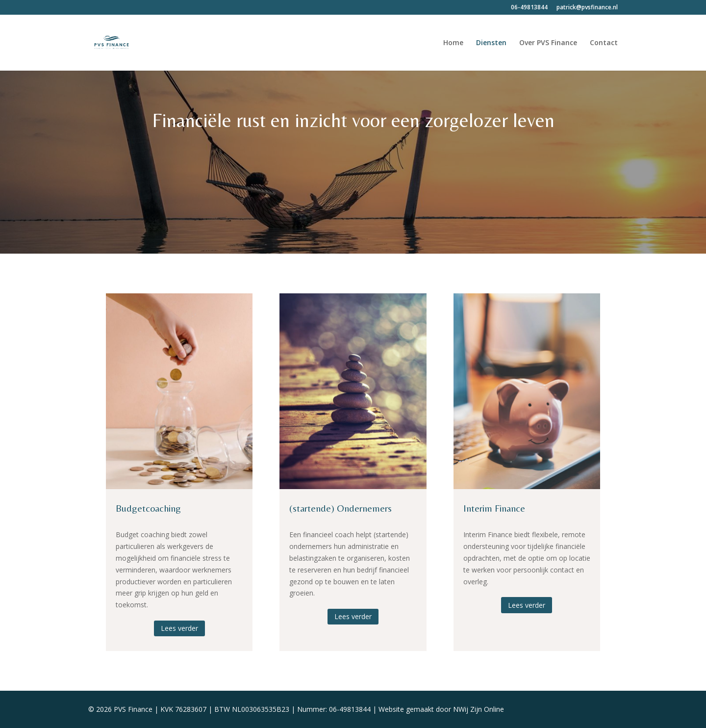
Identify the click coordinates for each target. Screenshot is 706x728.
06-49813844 (529, 8)
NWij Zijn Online (479, 709)
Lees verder (179, 628)
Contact (604, 43)
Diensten (491, 43)
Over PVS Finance (548, 43)
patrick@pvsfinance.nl (587, 8)
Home (453, 43)
